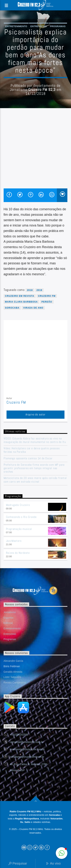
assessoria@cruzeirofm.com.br (27, 749)
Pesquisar (18, 864)
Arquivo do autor (35, 414)
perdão (47, 302)
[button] (62, 853)
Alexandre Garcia (13, 661)
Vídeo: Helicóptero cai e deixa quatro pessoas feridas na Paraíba (32, 450)
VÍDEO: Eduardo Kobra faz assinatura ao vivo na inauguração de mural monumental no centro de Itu (35, 440)
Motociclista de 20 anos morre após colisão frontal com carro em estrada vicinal (35, 480)
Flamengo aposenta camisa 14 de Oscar (28, 458)
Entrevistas (39, 26)
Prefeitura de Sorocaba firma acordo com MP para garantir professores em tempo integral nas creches (34, 468)
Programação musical (19, 529)
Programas (58, 26)
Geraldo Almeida (13, 672)
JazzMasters (14, 541)
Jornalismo (10, 612)
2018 (30, 290)
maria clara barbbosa (21, 302)
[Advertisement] (35, 151)
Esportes (9, 618)
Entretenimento (16, 26)
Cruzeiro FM (47, 296)
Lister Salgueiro (12, 677)
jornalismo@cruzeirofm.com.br (27, 757)
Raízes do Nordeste (18, 553)
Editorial (8, 623)
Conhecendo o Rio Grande (21, 517)
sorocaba (12, 308)
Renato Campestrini (15, 682)
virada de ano (33, 308)
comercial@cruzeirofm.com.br (27, 742)
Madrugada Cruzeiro (18, 505)
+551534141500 (19, 735)
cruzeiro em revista (20, 296)
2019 (39, 290)
